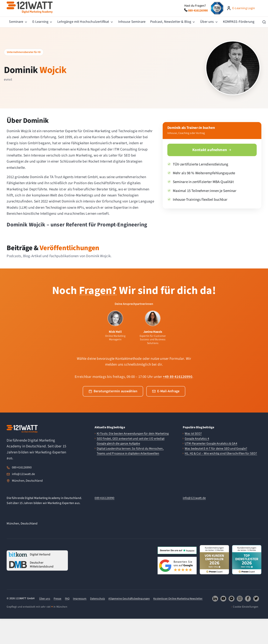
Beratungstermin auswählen (113, 391)
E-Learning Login (244, 8)
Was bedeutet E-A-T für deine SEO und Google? (216, 449)
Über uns (45, 599)
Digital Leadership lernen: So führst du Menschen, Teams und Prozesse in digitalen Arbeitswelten (130, 451)
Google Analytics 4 (197, 439)
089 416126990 (22, 467)
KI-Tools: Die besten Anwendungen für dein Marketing (133, 434)
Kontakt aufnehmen (212, 150)
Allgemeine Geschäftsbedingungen (129, 599)
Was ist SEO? (193, 434)
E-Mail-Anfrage (166, 391)
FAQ (67, 599)
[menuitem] (18, 22)
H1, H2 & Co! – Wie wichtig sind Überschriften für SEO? (221, 453)
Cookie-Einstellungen (246, 607)
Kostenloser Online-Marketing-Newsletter (178, 599)
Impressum (80, 599)
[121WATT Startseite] (22, 429)
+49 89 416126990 (178, 377)
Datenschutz (98, 599)
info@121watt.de (23, 474)
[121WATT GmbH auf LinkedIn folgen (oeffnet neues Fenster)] (215, 599)
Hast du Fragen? (195, 6)
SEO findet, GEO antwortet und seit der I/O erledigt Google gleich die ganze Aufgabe (131, 441)
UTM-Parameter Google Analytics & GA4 (211, 443)
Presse (58, 599)
